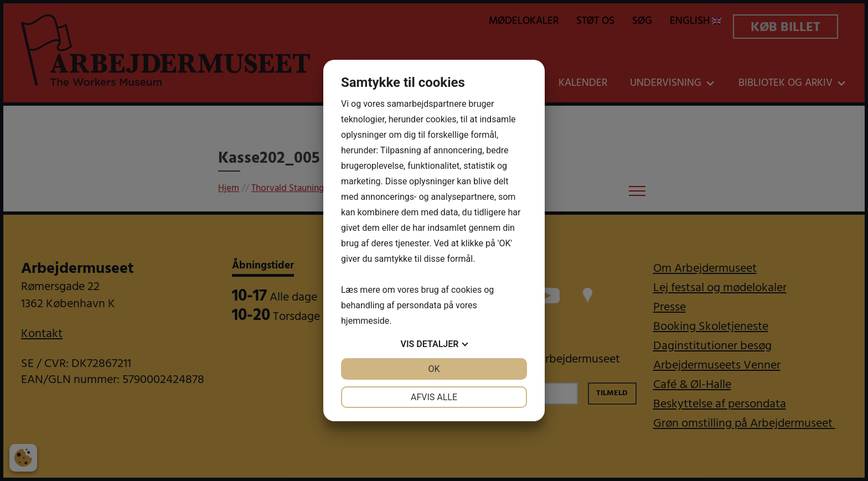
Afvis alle (434, 397)
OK (434, 369)
